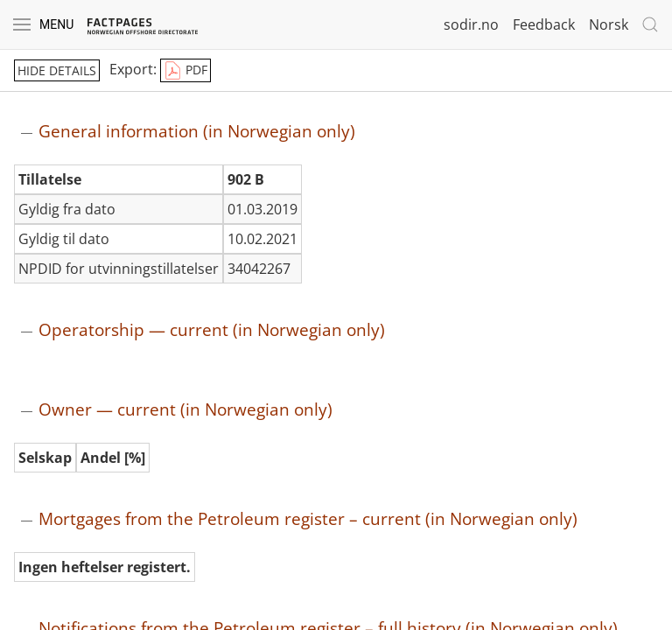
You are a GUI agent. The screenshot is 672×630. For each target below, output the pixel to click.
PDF (185, 71)
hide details (57, 70)
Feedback (544, 24)
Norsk (609, 24)
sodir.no (471, 24)
